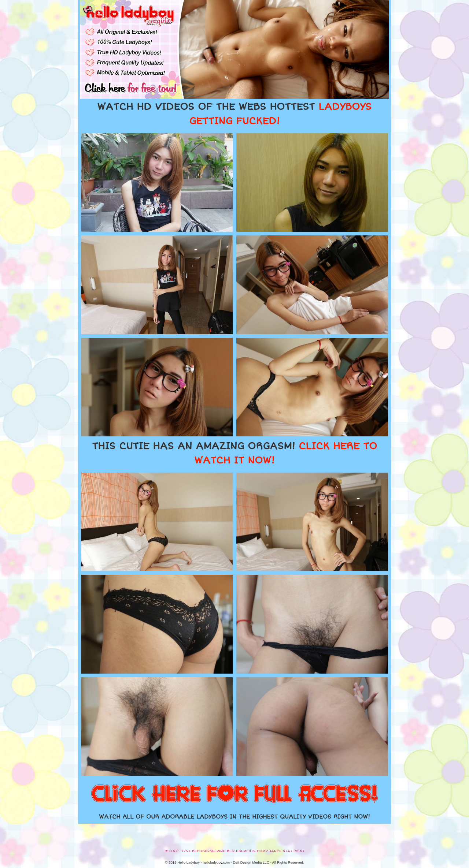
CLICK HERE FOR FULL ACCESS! (234, 794)
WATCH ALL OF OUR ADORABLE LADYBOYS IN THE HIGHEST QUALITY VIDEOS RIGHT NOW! (234, 817)
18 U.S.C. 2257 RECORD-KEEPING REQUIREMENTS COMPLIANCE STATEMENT (234, 851)
